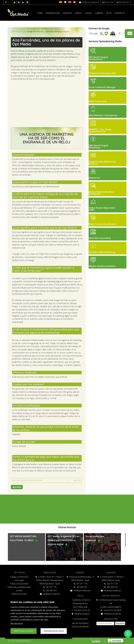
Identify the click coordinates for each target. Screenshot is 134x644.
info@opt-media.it (80, 614)
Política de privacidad (19, 584)
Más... (26, 548)
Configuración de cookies (54, 631)
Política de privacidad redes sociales (19, 589)
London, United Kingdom (111, 607)
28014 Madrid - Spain (80, 580)
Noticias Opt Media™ (80, 627)
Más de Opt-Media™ (80, 623)
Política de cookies (19, 594)
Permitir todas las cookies (24, 631)
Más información (17, 623)
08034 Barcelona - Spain (50, 584)
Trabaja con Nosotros (19, 577)
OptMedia (15, 32)
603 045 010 (124, 2)
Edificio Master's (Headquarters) (50, 580)
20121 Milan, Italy (80, 607)
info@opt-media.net (90, 2)
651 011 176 (108, 2)
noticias (23, 32)
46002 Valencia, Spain (111, 580)
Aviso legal (19, 580)
